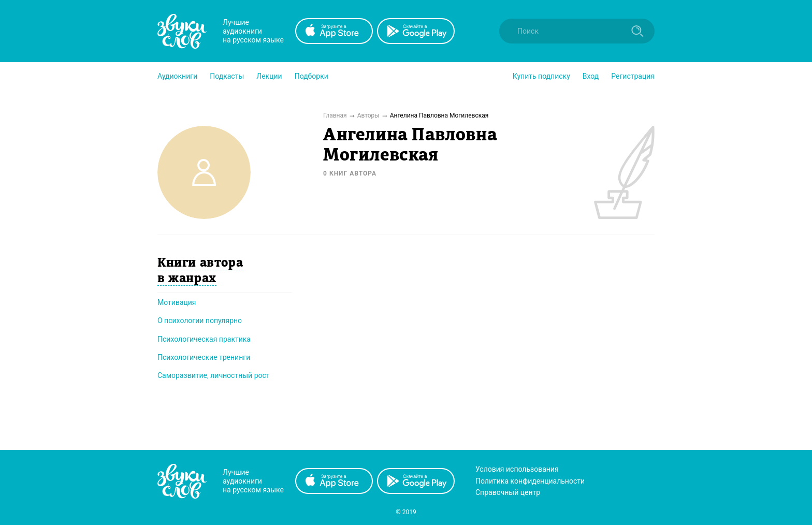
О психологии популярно (200, 320)
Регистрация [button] (633, 76)
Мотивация (177, 302)
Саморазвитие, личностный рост (214, 375)
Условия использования (517, 469)
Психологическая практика (204, 339)
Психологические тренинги (204, 357)
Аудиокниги (177, 76)
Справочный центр (508, 492)
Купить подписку (541, 76)
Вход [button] (591, 76)
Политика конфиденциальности (530, 481)
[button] (177, 76)
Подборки (311, 76)
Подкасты (227, 76)
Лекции (269, 76)
